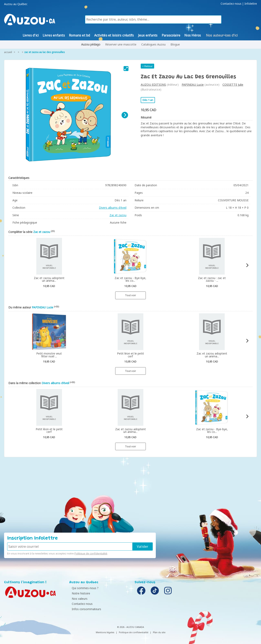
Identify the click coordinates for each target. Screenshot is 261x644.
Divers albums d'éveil (113, 208)
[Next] (125, 115)
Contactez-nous (231, 4)
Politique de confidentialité (91, 553)
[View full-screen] (126, 69)
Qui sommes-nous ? (84, 588)
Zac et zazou (118, 215)
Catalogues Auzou (153, 44)
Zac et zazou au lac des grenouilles (45, 52)
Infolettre (251, 4)
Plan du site (159, 632)
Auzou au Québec (16, 4)
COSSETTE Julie (233, 85)
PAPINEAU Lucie (193, 85)
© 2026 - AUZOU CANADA (130, 627)
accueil (8, 52)
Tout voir (130, 295)
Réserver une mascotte (121, 44)
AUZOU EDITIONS (153, 85)
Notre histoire (80, 593)
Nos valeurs (78, 599)
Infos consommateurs (85, 609)
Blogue (175, 44)
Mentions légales (105, 632)
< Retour (147, 66)
